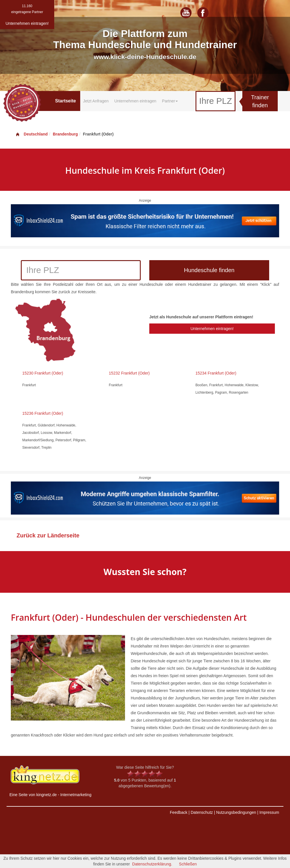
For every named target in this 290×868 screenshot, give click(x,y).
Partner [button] (170, 101)
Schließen (188, 864)
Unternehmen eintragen (135, 101)
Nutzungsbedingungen (236, 812)
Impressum (269, 812)
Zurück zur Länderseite (48, 535)
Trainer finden (260, 101)
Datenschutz (202, 812)
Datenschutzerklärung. (152, 864)
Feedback (179, 812)
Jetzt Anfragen (96, 101)
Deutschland (31, 134)
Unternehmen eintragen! (212, 329)
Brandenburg (65, 134)
